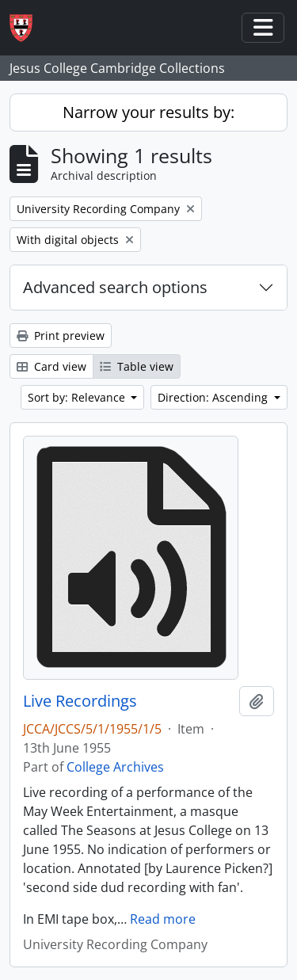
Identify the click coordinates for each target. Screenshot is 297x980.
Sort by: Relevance (78, 397)
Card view (51, 366)
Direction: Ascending (214, 397)
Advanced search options (115, 287)
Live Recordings (80, 701)
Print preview (61, 336)
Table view (137, 366)
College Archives (115, 767)
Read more (163, 919)
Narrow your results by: (148, 112)
